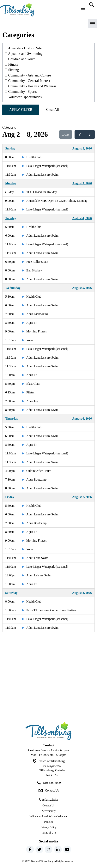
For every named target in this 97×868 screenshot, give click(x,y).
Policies (48, 822)
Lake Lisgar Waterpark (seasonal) (47, 166)
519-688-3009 (52, 783)
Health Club (34, 157)
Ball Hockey (34, 270)
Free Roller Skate (37, 262)
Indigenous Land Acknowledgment (48, 816)
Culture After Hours (39, 471)
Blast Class (33, 384)
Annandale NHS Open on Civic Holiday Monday (57, 201)
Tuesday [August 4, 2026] (11, 218)
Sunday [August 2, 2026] (10, 148)
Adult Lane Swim (37, 558)
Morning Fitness (36, 331)
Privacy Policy (48, 827)
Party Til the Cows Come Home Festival (52, 610)
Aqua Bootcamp (36, 480)
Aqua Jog (32, 401)
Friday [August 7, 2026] (10, 497)
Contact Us (52, 790)
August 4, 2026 (82, 218)
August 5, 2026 (82, 288)
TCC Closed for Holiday (42, 192)
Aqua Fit (32, 323)
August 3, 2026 (82, 183)
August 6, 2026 (82, 419)
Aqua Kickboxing (37, 314)
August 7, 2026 (82, 497)
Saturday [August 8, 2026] (11, 593)
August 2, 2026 (82, 148)
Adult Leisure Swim (39, 575)
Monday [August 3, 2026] (11, 183)
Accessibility (48, 811)
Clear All (52, 110)
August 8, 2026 (82, 593)
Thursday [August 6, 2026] (12, 419)
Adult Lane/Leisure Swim (42, 175)
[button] (48, 25)
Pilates (30, 392)
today (66, 134)
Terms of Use (48, 833)
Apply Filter (21, 110)
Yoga (30, 340)
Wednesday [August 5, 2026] (13, 288)
